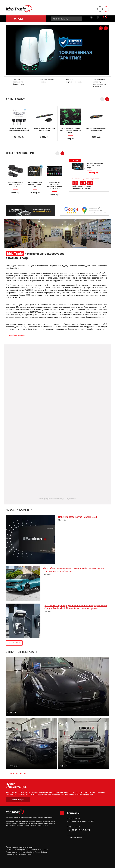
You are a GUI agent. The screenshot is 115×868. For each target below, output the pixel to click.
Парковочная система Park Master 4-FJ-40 (96, 129)
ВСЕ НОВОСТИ (14, 643)
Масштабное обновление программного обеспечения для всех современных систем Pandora (74, 570)
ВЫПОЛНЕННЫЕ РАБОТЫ (22, 652)
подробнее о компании (17, 335)
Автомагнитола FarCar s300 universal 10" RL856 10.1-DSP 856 (55, 186)
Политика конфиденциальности (19, 847)
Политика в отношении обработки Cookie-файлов (27, 852)
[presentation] (101, 28)
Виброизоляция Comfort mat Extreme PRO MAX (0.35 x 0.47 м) (70, 130)
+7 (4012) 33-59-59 (78, 830)
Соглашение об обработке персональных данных (27, 850)
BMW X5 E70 (14, 766)
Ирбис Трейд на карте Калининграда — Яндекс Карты (58, 499)
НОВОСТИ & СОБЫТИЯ (20, 510)
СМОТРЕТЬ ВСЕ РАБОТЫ (18, 773)
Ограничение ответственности (19, 855)
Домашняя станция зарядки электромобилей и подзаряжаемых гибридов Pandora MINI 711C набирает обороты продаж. (75, 607)
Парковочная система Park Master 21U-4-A (45, 129)
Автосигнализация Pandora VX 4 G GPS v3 (35, 185)
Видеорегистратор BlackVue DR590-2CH (16, 185)
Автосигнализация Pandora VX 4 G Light (95, 165)
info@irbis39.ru (73, 827)
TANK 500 (64, 766)
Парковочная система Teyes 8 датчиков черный (19, 129)
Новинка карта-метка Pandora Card (77, 517)
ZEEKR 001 (11, 712)
